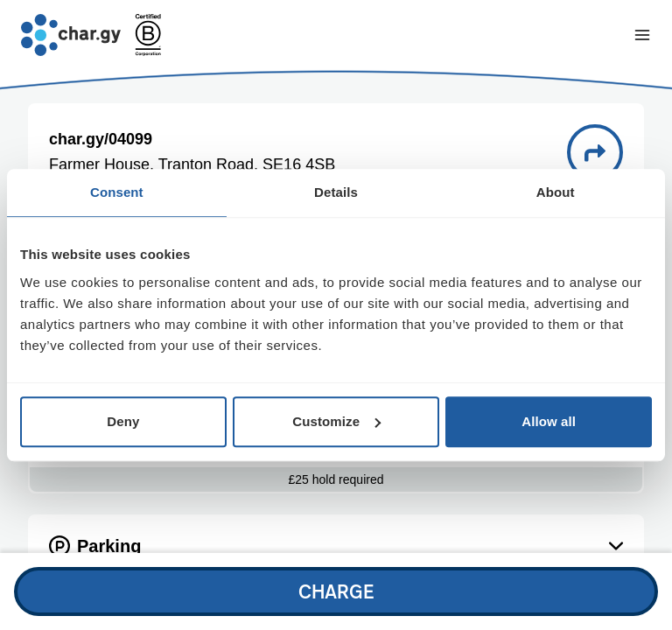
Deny (123, 421)
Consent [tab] (117, 192)
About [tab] (556, 192)
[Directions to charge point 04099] (595, 152)
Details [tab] (336, 192)
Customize (336, 421)
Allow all (549, 421)
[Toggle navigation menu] (642, 35)
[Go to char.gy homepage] (71, 35)
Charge (336, 591)
